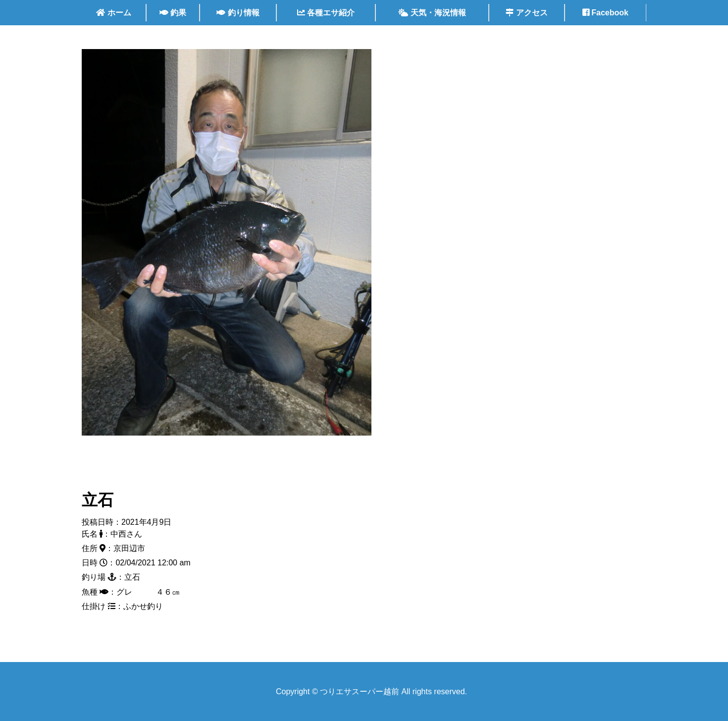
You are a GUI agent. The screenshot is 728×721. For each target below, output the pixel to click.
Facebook (605, 13)
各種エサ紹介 (326, 13)
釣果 (173, 13)
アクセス (526, 13)
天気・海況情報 (432, 13)
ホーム (113, 13)
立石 (98, 500)
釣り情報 (238, 13)
